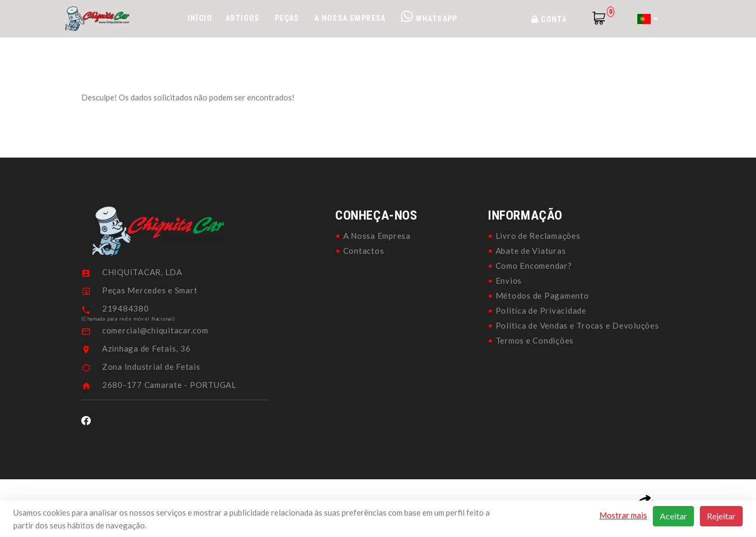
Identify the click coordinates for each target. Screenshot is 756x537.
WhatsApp (429, 16)
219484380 (126, 308)
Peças (287, 18)
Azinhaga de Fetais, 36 (146, 348)
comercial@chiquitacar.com (155, 330)
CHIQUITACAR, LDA (142, 272)
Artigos (243, 18)
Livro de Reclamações (538, 236)
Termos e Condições (535, 340)
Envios (509, 281)
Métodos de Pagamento (542, 295)
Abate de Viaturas (531, 251)
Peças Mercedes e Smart (150, 290)
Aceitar (673, 516)
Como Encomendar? (534, 266)
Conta (549, 19)
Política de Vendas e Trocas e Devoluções (577, 325)
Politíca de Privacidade (541, 310)
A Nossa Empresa (350, 18)
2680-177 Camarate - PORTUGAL (169, 385)
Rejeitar (721, 516)
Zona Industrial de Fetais (151, 367)
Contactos (364, 251)
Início (200, 18)
